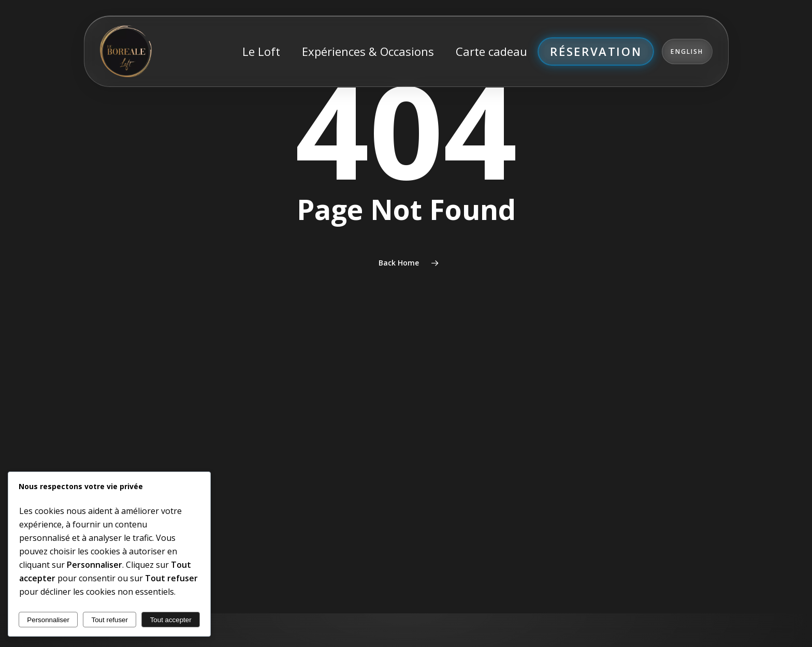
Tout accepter (171, 620)
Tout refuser (110, 620)
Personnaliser (48, 620)
